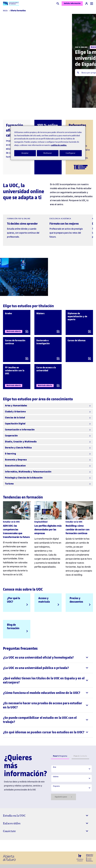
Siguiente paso (63, 797)
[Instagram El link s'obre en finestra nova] (6, 846)
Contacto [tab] (80, 756)
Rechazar (48, 153)
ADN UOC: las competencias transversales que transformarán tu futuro (16, 531)
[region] (48, 143)
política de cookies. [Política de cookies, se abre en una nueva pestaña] (59, 145)
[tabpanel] (71, 783)
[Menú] (92, 4)
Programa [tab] (60, 756)
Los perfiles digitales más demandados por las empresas (48, 530)
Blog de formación (13, 626)
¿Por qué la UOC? (13, 600)
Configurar (71, 153)
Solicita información (72, 3)
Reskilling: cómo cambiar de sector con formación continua (78, 530)
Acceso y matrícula (44, 600)
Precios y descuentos (76, 600)
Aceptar (25, 153)
